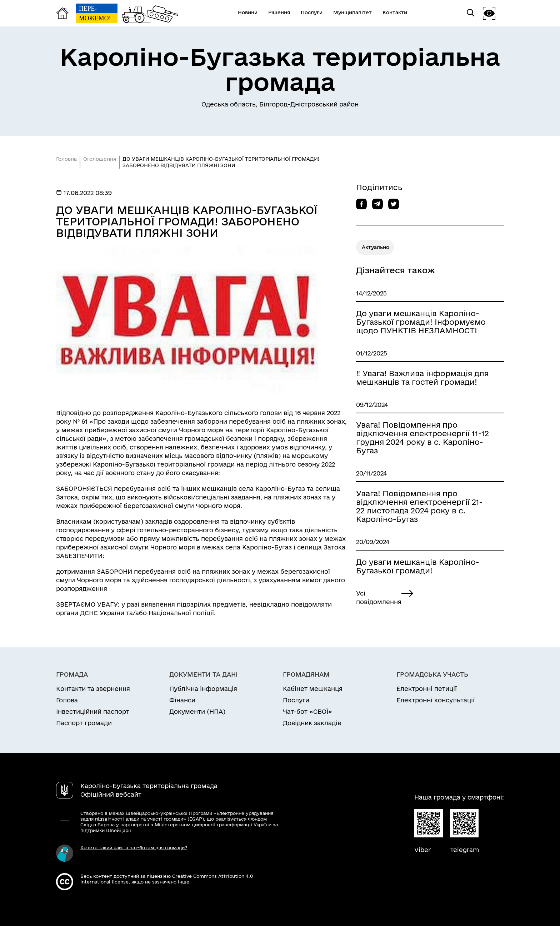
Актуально (376, 247)
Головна (66, 159)
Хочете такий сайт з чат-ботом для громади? (134, 847)
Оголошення (100, 159)
